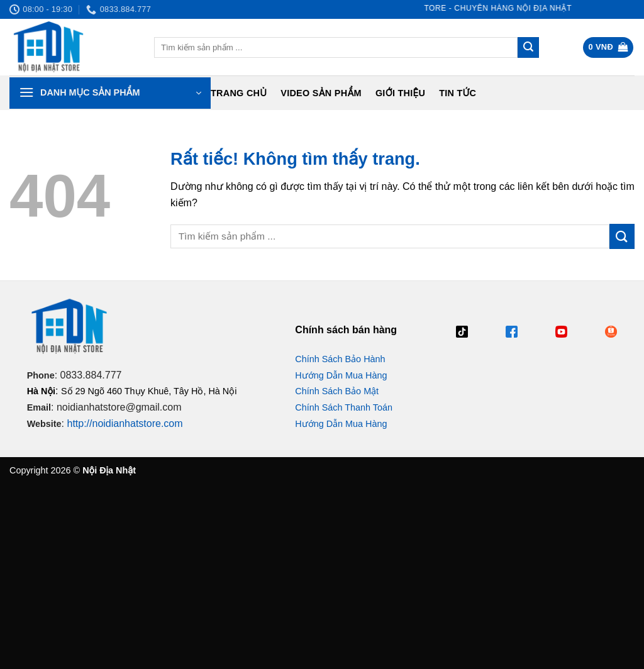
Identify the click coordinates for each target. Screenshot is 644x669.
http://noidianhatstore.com (125, 423)
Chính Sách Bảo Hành (340, 359)
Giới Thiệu (400, 93)
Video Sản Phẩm (321, 93)
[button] (608, 47)
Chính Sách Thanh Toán (344, 407)
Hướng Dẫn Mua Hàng (341, 375)
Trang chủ (239, 93)
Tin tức (458, 93)
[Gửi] (528, 48)
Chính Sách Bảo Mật (337, 391)
